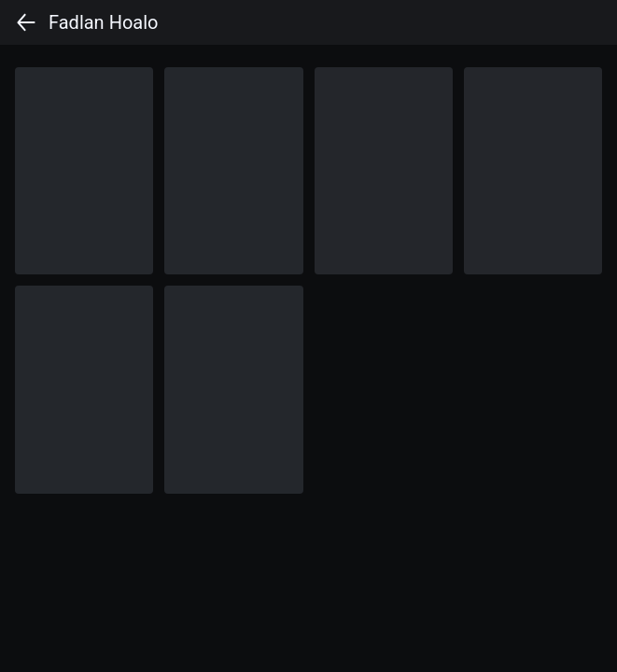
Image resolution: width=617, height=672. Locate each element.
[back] (26, 22)
